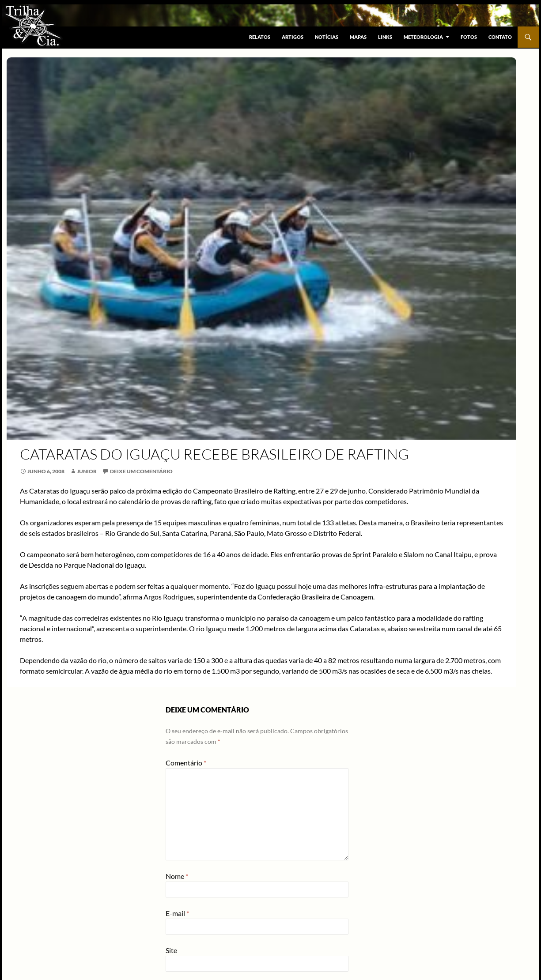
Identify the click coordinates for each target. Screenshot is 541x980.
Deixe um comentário (141, 471)
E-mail (177, 913)
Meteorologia (423, 37)
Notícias (327, 37)
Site (171, 950)
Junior (87, 471)
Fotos (469, 37)
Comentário (186, 763)
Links (385, 37)
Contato (500, 37)
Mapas (358, 37)
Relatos (260, 37)
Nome (177, 876)
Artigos (293, 37)
